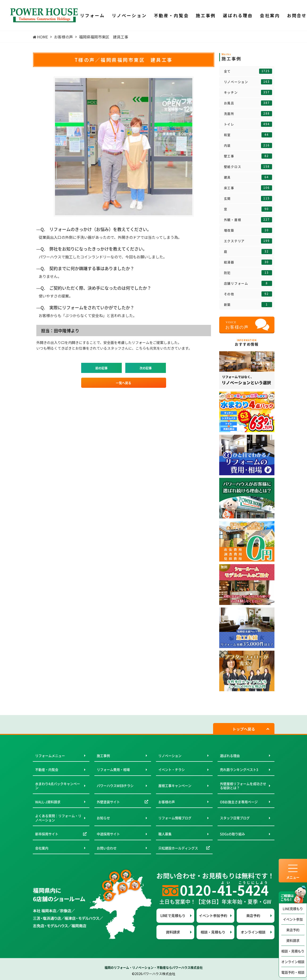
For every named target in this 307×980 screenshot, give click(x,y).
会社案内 (42, 848)
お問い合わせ (107, 848)
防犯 (248, 273)
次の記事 (146, 368)
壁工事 (248, 156)
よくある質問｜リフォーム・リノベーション (58, 818)
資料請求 (293, 940)
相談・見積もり (293, 951)
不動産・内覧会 (47, 769)
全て (248, 71)
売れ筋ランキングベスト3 (239, 769)
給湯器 (248, 262)
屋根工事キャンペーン (175, 786)
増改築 (248, 230)
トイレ (248, 124)
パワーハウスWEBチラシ (115, 786)
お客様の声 (167, 802)
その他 (248, 294)
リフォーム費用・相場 (113, 769)
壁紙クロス (248, 167)
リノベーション (248, 82)
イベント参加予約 (213, 916)
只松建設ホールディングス (178, 848)
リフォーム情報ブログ (175, 818)
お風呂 (248, 103)
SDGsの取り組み (232, 834)
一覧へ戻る (124, 383)
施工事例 (103, 756)
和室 (248, 135)
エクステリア (248, 241)
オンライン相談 (293, 962)
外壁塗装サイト (108, 802)
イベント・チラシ (172, 769)
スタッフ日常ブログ (235, 818)
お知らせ (103, 818)
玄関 (248, 198)
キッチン (248, 92)
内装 (248, 145)
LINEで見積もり (173, 916)
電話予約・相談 (293, 972)
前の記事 (101, 368)
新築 (248, 305)
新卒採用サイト (47, 834)
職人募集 (165, 834)
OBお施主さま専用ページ (239, 802)
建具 (248, 177)
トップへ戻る (244, 729)
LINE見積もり (293, 909)
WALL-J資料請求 (48, 802)
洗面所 (248, 114)
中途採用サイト (108, 834)
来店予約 (293, 930)
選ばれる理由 (230, 756)
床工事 (248, 188)
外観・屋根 (248, 220)
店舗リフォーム (248, 283)
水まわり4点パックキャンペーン (58, 786)
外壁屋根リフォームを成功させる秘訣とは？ (243, 786)
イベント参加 (293, 919)
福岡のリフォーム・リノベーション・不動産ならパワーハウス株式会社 (154, 967)
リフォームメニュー (50, 756)
